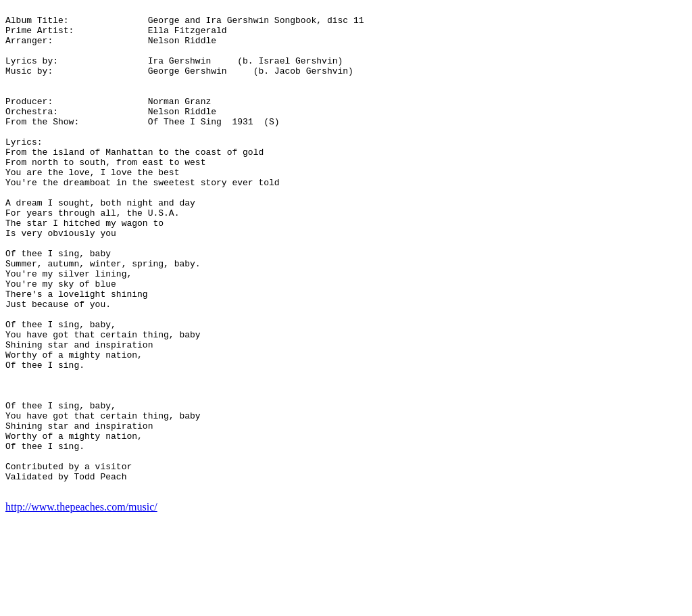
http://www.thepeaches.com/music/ (81, 604)
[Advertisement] (633, 208)
